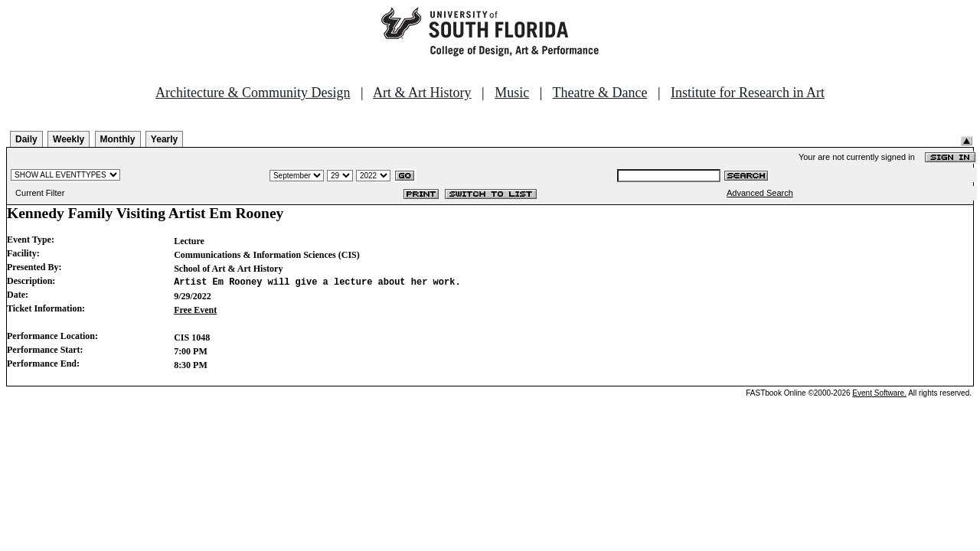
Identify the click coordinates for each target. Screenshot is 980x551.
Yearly (164, 139)
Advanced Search (760, 193)
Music (512, 93)
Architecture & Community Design (253, 93)
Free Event (195, 310)
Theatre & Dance (599, 93)
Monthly (118, 139)
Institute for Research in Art (748, 93)
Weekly (69, 139)
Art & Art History (422, 93)
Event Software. (879, 393)
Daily (26, 139)
